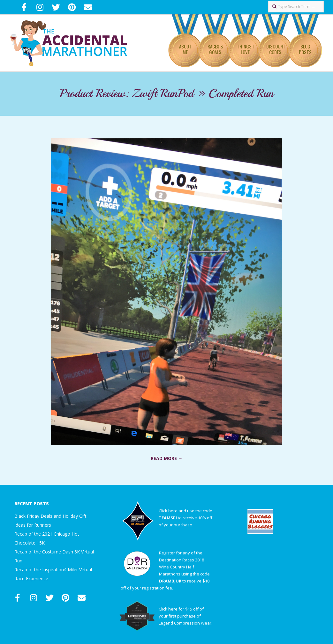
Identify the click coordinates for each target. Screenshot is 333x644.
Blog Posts (305, 49)
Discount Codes (276, 49)
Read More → (167, 458)
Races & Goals (215, 49)
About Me (185, 49)
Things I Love (245, 49)
